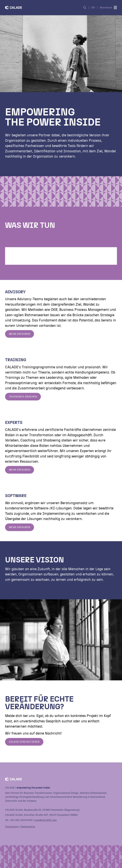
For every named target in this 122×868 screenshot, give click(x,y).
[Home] (14, 8)
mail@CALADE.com (46, 820)
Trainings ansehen (23, 397)
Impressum (12, 827)
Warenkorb (106, 8)
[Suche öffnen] (86, 8)
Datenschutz (28, 827)
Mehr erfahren (20, 334)
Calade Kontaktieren (24, 742)
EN (93, 8)
